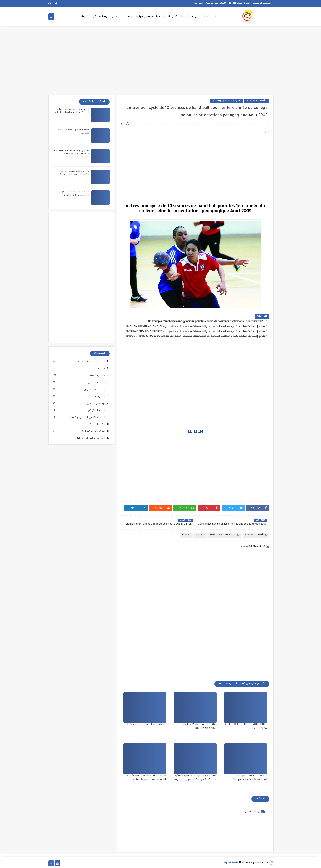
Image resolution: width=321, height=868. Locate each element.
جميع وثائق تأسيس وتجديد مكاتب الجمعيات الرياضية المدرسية (73, 175)
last (200, 535)
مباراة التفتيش (96, 411)
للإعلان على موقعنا (216, 3)
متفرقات (85, 17)
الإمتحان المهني (95, 404)
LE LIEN (195, 432)
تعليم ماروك (231, 863)
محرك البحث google (239, 3)
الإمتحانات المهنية (158, 17)
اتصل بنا (199, 3)
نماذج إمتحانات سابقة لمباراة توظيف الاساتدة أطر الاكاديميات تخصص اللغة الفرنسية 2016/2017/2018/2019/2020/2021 (194, 332)
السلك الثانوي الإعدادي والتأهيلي (86, 418)
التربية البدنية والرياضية (226, 101)
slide (186, 535)
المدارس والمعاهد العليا (90, 438)
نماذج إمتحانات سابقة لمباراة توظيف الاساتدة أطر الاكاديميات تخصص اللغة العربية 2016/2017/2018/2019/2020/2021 (195, 336)
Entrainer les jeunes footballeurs (146, 725)
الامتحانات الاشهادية (93, 432)
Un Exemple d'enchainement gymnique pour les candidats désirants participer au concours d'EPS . (205, 322)
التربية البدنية (103, 17)
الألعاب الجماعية (256, 101)
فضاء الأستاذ (97, 376)
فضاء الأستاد (182, 17)
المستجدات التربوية (204, 17)
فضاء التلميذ (123, 17)
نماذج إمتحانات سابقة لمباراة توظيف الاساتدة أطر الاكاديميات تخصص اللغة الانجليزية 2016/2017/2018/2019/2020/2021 (194, 327)
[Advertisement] (160, 63)
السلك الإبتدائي (96, 383)
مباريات (138, 17)
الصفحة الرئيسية (261, 3)
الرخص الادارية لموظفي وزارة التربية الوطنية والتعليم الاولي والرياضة (72, 113)
